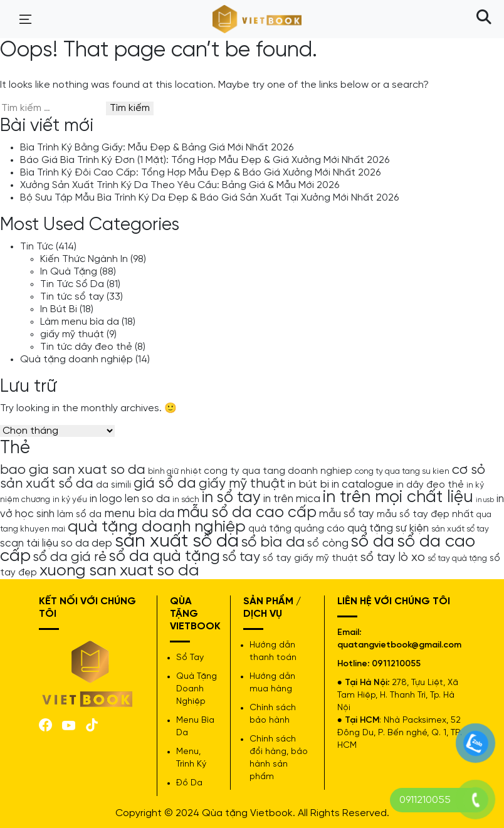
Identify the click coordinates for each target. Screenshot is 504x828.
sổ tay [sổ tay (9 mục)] (241, 557)
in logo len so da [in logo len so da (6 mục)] (130, 499)
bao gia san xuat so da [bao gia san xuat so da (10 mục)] (73, 470)
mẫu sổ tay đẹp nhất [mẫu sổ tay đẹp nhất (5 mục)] (425, 515)
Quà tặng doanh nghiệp (76, 359)
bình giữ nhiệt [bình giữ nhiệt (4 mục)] (175, 471)
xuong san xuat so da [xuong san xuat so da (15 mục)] (119, 571)
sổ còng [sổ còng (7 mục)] (328, 543)
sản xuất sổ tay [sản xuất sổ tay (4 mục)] (460, 529)
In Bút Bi (59, 309)
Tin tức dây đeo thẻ (86, 347)
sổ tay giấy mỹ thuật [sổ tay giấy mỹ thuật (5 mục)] (310, 558)
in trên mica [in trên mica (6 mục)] (292, 499)
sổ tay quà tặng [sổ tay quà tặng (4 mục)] (457, 558)
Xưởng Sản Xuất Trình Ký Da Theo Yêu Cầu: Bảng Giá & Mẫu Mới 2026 (180, 185)
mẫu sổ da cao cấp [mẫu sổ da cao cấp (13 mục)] (247, 513)
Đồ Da (189, 783)
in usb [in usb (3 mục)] (485, 500)
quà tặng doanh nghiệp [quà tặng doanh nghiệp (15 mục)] (157, 527)
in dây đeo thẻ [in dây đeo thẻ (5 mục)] (430, 485)
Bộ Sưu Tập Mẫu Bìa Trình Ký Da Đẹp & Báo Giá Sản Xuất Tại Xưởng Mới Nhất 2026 (209, 198)
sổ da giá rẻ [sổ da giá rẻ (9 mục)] (70, 557)
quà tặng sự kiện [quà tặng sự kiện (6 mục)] (388, 528)
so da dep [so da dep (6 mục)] (87, 543)
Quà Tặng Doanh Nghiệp (197, 689)
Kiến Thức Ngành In (84, 259)
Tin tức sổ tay (72, 297)
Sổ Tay (190, 658)
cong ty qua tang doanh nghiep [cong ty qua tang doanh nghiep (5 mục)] (278, 471)
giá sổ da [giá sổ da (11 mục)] (165, 484)
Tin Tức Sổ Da (72, 284)
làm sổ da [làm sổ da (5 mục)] (79, 515)
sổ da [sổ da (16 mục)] (373, 542)
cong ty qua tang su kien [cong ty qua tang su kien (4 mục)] (402, 471)
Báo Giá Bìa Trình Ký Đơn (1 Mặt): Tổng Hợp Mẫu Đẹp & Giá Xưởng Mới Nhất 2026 (205, 160)
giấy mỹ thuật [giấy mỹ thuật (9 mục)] (242, 484)
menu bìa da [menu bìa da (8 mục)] (139, 514)
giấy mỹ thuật (72, 334)
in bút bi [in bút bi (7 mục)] (308, 485)
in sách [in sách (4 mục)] (186, 500)
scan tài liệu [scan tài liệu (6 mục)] (29, 543)
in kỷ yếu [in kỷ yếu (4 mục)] (70, 500)
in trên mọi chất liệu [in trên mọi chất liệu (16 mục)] (398, 498)
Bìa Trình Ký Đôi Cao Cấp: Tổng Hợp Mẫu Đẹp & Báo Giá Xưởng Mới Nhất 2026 (200, 173)
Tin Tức (37, 247)
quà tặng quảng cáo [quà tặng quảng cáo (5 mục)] (297, 529)
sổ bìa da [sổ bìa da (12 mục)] (273, 542)
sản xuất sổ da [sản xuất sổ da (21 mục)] (177, 542)
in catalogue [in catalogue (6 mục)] (363, 485)
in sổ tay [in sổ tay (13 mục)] (231, 498)
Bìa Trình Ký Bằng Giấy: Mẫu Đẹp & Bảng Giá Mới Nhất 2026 (157, 148)
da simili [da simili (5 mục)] (113, 485)
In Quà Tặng (69, 272)
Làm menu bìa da (80, 322)
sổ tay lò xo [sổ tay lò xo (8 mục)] (393, 558)
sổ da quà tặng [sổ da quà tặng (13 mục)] (165, 557)
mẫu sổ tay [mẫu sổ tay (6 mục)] (347, 514)
